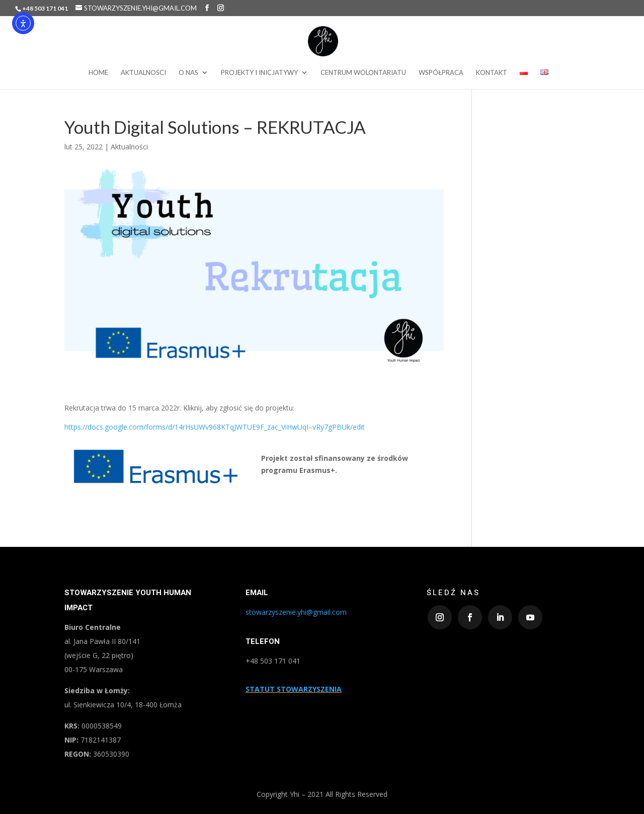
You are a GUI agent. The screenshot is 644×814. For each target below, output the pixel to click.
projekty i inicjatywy (259, 73)
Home (98, 73)
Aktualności (143, 73)
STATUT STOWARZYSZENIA (294, 689)
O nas (188, 73)
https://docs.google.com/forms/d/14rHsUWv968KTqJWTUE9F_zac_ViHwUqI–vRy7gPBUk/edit (215, 427)
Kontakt (492, 73)
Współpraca (441, 73)
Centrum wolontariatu (363, 73)
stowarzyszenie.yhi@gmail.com (296, 612)
